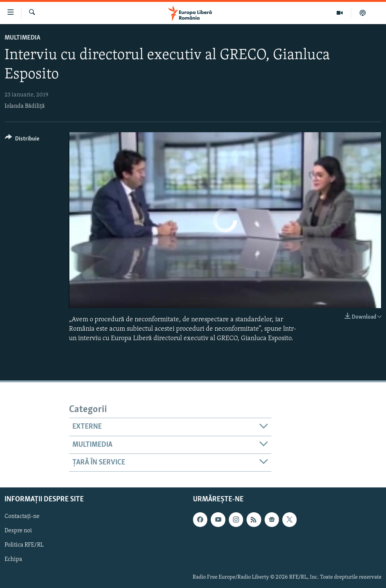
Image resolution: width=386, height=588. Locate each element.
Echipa (13, 560)
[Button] (22, 140)
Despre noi (18, 531)
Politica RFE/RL (24, 545)
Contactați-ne (22, 517)
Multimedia (22, 38)
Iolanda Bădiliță (25, 106)
